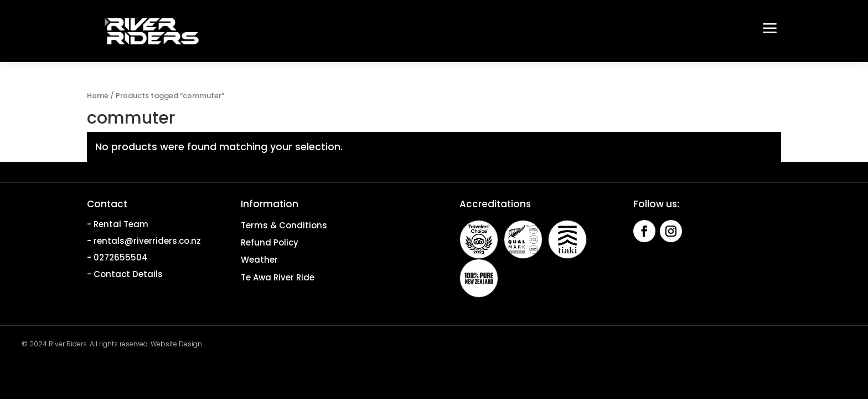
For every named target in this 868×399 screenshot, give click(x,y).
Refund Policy (270, 242)
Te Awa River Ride (278, 277)
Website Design (176, 344)
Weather (259, 260)
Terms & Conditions (284, 225)
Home (98, 96)
